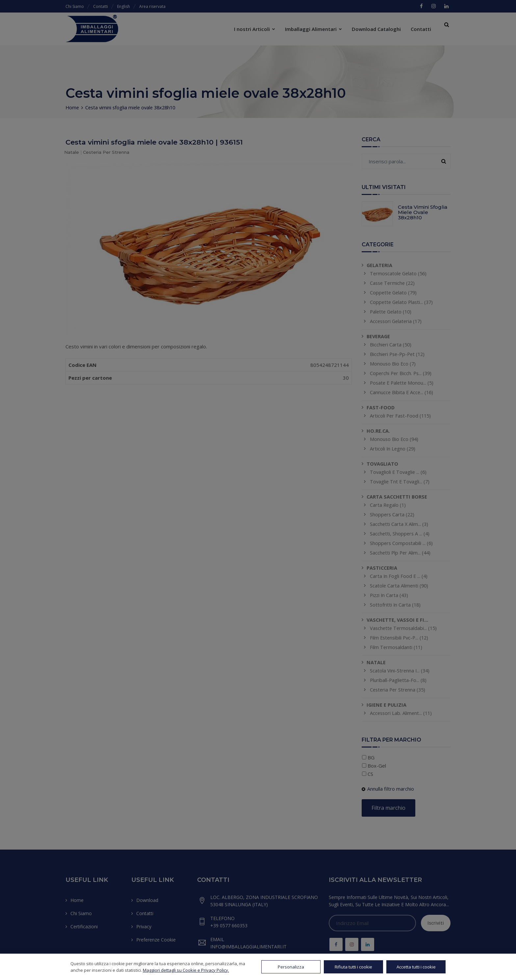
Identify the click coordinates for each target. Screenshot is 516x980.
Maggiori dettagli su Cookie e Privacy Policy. (186, 970)
